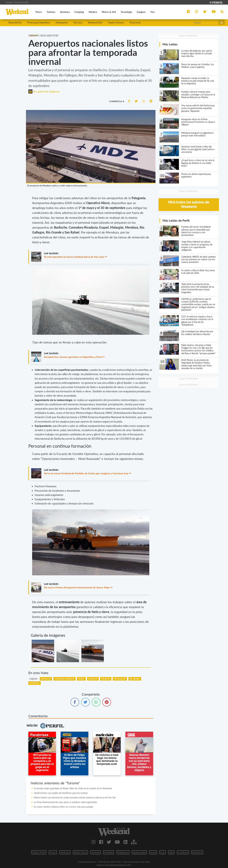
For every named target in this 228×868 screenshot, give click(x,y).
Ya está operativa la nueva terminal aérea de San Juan (74, 257)
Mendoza (106, 679)
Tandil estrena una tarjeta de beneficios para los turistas (61, 793)
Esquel (81, 679)
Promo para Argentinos (39, 23)
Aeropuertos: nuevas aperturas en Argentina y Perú (73, 357)
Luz (163, 852)
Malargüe (93, 679)
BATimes (197, 852)
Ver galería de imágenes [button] (44, 91)
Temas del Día (15, 23)
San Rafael (35, 683)
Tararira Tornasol (116, 23)
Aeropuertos (62, 23)
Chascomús (135, 23)
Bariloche (46, 679)
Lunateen (183, 852)
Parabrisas (123, 852)
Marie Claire (80, 852)
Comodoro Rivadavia (64, 679)
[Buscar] (205, 22)
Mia (171, 852)
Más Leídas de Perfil (176, 220)
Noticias (65, 852)
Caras (53, 852)
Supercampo (139, 852)
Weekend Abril (95, 23)
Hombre (109, 852)
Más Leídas (170, 44)
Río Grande (135, 679)
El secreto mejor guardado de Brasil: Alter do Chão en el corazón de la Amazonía (73, 788)
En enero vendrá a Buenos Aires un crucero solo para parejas (63, 807)
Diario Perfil (39, 852)
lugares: (33, 679)
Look (153, 852)
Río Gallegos (120, 679)
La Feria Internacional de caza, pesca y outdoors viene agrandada (65, 802)
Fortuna (96, 852)
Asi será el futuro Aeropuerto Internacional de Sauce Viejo (77, 587)
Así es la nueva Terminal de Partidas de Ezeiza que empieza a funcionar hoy (86, 473)
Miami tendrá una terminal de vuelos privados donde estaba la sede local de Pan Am (75, 798)
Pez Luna (78, 23)
